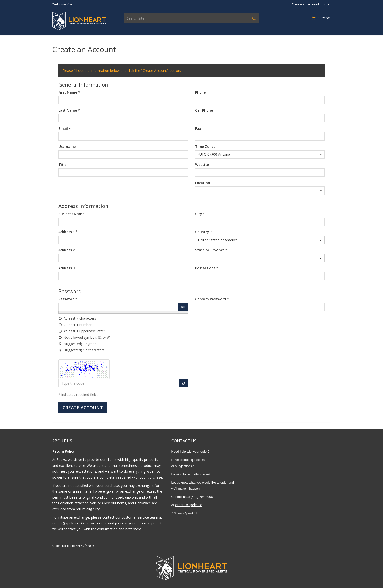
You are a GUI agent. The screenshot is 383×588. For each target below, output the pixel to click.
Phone (200, 92)
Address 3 (67, 268)
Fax (198, 128)
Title (62, 165)
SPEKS (80, 546)
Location (203, 183)
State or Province (210, 250)
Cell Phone (204, 110)
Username (67, 147)
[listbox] (260, 240)
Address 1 (67, 232)
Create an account (305, 4)
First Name (68, 92)
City (199, 214)
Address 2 (67, 250)
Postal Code (205, 268)
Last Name (68, 110)
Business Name (71, 214)
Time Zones (205, 147)
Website (202, 165)
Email (63, 128)
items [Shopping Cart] (321, 18)
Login (327, 4)
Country (202, 232)
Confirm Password (211, 299)
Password (66, 299)
